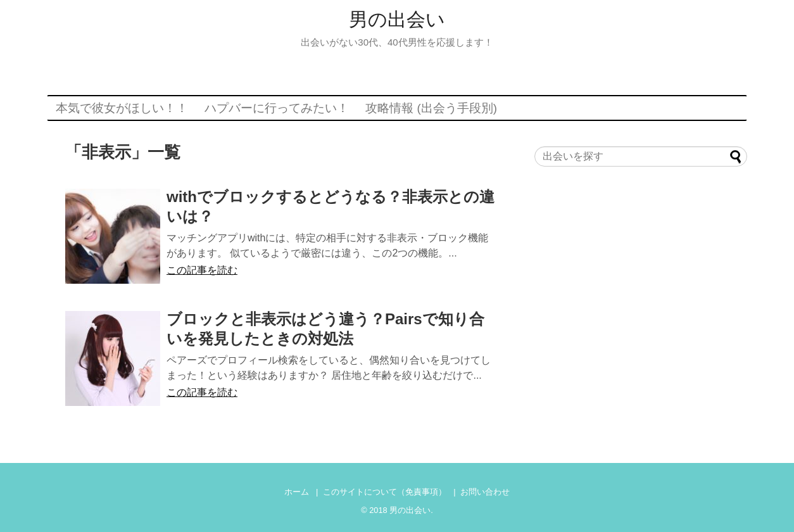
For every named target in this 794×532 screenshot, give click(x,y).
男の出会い (397, 19)
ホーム (297, 492)
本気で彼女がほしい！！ (122, 108)
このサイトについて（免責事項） (385, 492)
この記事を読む (202, 270)
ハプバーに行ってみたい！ (277, 108)
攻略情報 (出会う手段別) (431, 108)
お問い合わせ (485, 492)
